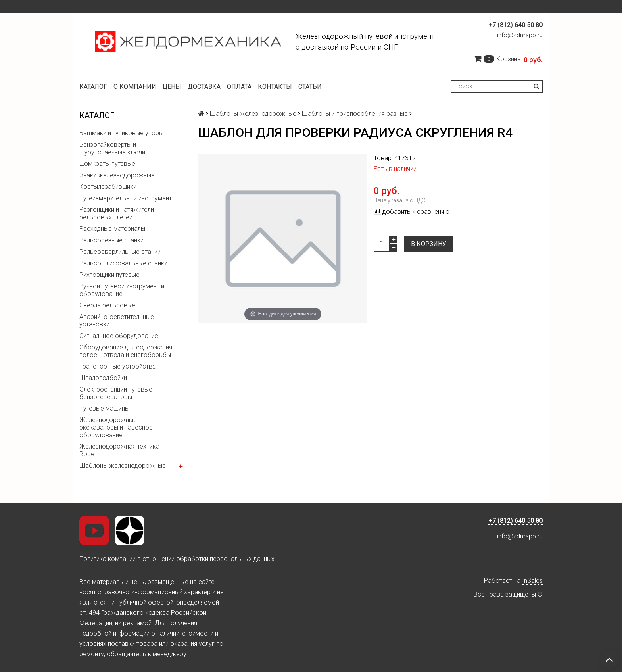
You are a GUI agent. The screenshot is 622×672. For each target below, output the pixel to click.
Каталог (93, 87)
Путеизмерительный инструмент (126, 198)
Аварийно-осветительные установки (117, 321)
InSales (532, 581)
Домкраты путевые (107, 164)
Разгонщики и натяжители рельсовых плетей (117, 213)
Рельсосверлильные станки (120, 252)
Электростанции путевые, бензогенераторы (116, 393)
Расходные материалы (112, 229)
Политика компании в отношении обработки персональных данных (177, 559)
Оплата (239, 87)
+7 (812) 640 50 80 (515, 25)
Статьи (310, 87)
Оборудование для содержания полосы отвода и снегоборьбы (126, 351)
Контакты (275, 87)
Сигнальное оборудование (119, 336)
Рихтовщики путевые (109, 275)
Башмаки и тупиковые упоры (121, 133)
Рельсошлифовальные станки (123, 263)
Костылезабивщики (108, 187)
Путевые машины (104, 408)
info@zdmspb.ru (520, 35)
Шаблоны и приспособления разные (355, 114)
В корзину (429, 244)
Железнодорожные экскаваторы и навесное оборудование (116, 427)
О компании (135, 87)
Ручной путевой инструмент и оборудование (122, 290)
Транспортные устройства (118, 366)
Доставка (204, 87)
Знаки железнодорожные (117, 175)
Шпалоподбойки (103, 378)
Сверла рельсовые (107, 305)
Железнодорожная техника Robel (119, 450)
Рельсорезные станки (111, 240)
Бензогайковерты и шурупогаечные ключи (112, 148)
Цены (172, 87)
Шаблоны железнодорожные (123, 466)
